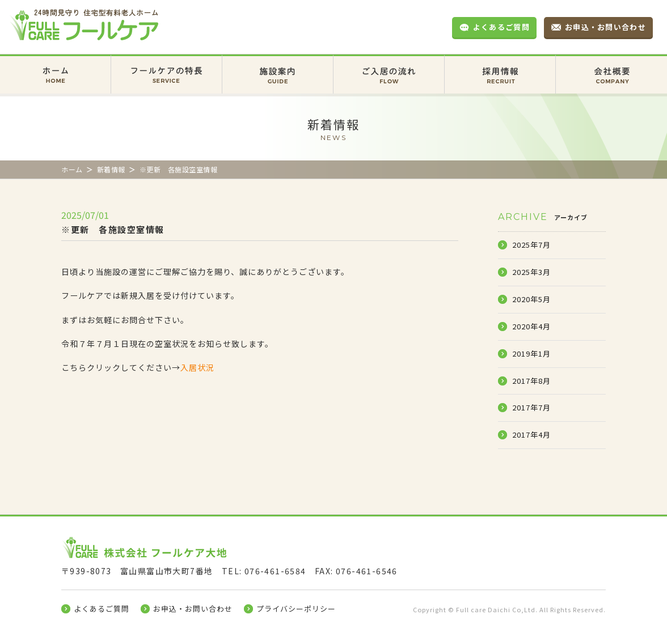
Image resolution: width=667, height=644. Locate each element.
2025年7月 (531, 245)
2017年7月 (531, 407)
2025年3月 (531, 272)
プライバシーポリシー (296, 609)
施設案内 (278, 66)
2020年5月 (531, 299)
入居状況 (197, 367)
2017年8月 (531, 381)
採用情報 (500, 66)
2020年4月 (531, 326)
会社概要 (611, 66)
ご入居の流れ (389, 66)
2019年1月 (531, 353)
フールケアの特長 (166, 66)
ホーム (55, 66)
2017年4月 (531, 435)
